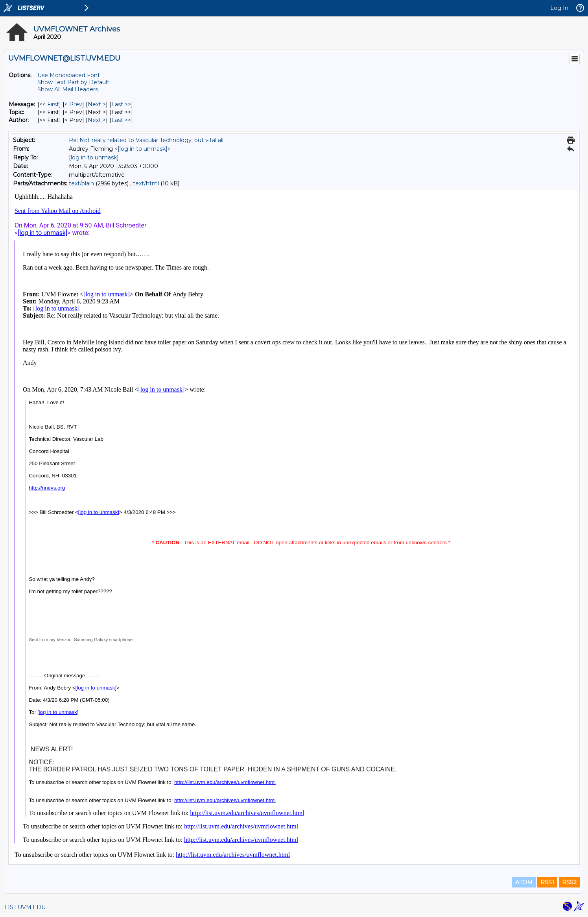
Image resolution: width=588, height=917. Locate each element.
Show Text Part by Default (73, 82)
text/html (146, 183)
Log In (559, 8)
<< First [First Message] (49, 104)
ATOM (524, 882)
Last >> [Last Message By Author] (121, 120)
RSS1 (547, 882)
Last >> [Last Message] (121, 104)
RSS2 (569, 882)
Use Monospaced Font (69, 75)
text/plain (81, 183)
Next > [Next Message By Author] (97, 120)
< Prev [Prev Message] (73, 104)
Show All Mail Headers (68, 89)
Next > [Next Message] (97, 104)
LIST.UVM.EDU (25, 907)
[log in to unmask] (143, 149)
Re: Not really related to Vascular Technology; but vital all (146, 140)
